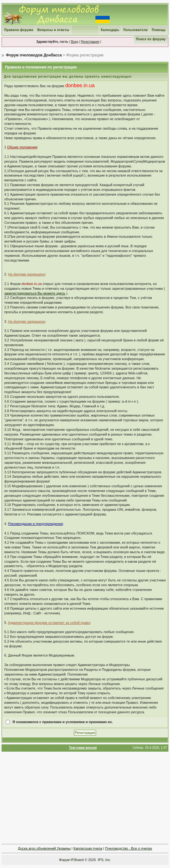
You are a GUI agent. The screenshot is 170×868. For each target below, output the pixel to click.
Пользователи (136, 30)
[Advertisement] (86, 798)
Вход (75, 42)
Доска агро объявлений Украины (44, 848)
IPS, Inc (104, 860)
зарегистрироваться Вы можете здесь (35, 293)
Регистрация (90, 42)
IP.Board (77, 860)
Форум (64, 860)
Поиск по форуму (151, 39)
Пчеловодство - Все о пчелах (129, 848)
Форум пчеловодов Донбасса (34, 55)
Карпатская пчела (88, 848)
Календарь (110, 30)
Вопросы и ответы (53, 30)
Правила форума (19, 30)
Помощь (159, 30)
